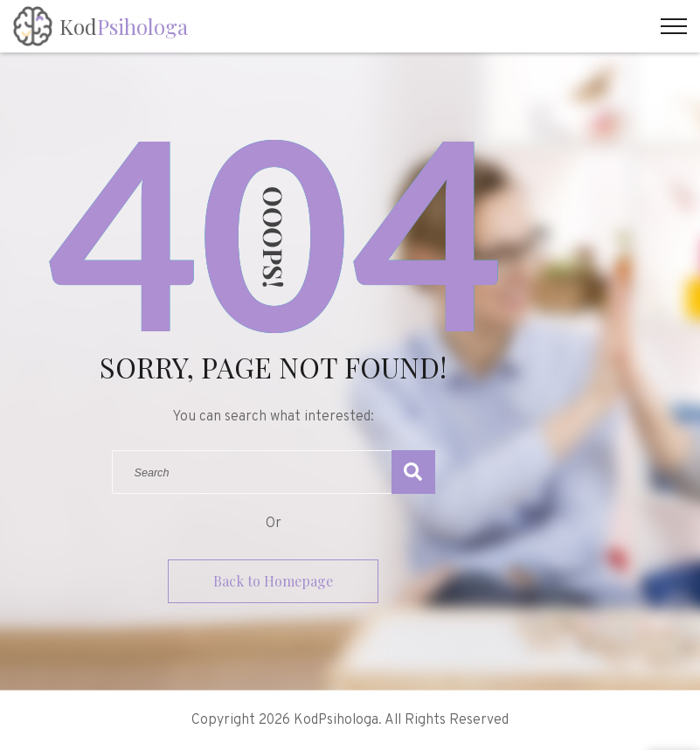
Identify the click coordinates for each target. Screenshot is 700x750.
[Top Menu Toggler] (674, 26)
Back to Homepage (273, 581)
